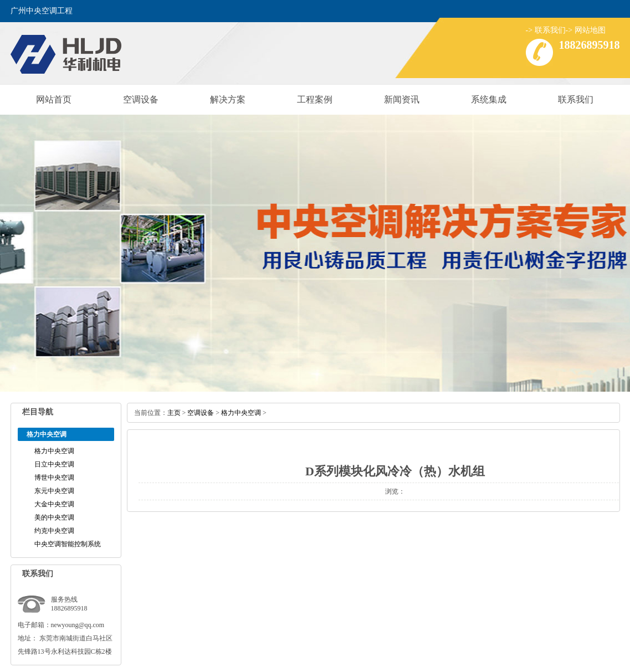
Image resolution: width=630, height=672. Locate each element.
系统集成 (489, 99)
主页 (174, 413)
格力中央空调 (54, 451)
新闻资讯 (402, 99)
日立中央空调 (54, 464)
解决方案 (228, 99)
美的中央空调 (54, 517)
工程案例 (315, 99)
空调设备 (141, 99)
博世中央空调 (54, 478)
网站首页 (54, 99)
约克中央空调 (54, 531)
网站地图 (590, 30)
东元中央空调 (54, 491)
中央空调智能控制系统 (68, 544)
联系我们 (550, 30)
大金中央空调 (54, 504)
